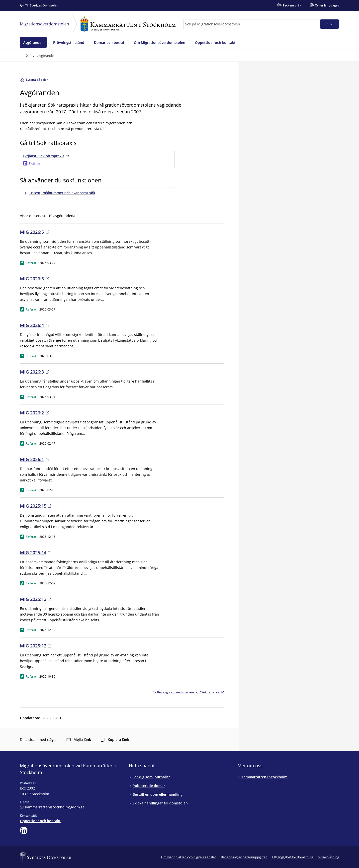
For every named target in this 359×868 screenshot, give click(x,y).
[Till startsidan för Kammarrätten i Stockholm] (26, 56)
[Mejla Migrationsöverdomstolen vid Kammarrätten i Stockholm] (52, 807)
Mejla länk (79, 740)
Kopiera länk (115, 740)
